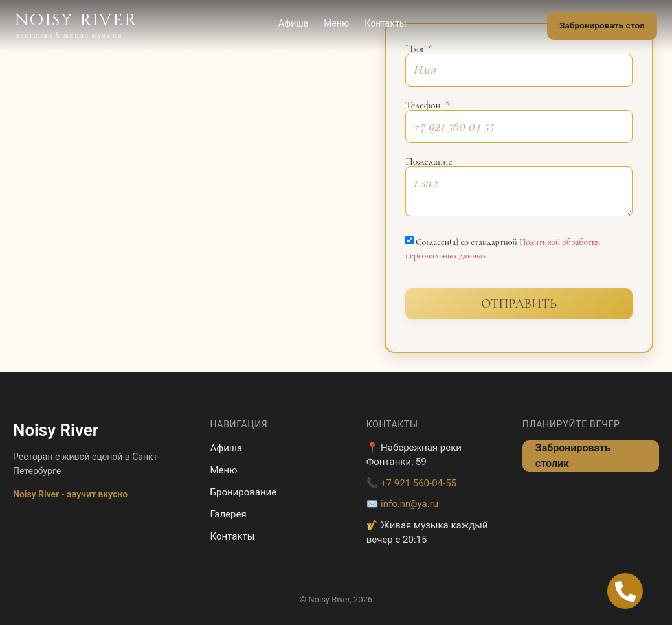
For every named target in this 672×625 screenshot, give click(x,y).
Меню (334, 24)
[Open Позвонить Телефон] (625, 591)
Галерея (229, 514)
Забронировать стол (600, 26)
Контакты (384, 24)
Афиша (291, 24)
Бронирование (244, 492)
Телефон (424, 105)
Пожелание (429, 161)
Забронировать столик (573, 456)
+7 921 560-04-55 (419, 483)
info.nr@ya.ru (409, 504)
